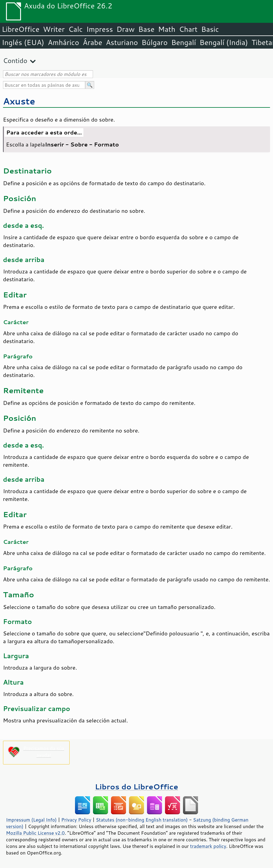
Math (167, 29)
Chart (188, 29)
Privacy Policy (76, 820)
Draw (125, 29)
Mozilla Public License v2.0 (35, 833)
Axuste (19, 101)
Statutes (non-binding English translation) (142, 820)
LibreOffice (21, 29)
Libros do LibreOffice (136, 787)
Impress (100, 29)
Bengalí (184, 42)
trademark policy (208, 846)
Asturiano (122, 42)
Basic (210, 29)
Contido (15, 60)
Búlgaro (155, 42)
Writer (54, 29)
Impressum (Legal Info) (31, 820)
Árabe (93, 42)
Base (146, 29)
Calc (76, 29)
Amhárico (63, 42)
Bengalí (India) (224, 42)
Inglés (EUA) (23, 42)
